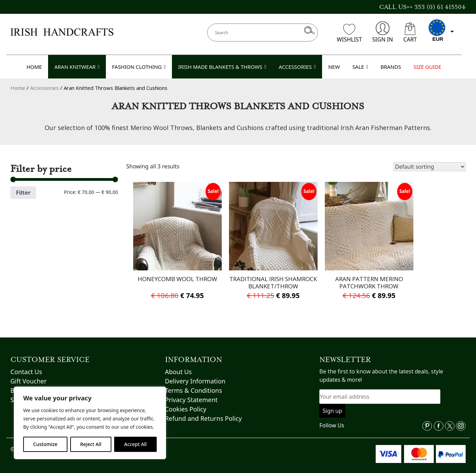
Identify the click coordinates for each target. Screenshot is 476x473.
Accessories (44, 88)
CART (410, 33)
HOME (34, 67)
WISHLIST (349, 34)
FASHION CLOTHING (139, 67)
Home (18, 88)
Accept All (135, 444)
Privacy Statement (191, 392)
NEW (334, 67)
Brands (21, 383)
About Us (178, 364)
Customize (45, 444)
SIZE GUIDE (427, 67)
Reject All (91, 444)
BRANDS (391, 67)
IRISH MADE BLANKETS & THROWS (222, 67)
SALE (360, 67)
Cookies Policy (186, 402)
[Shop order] (429, 167)
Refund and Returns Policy (203, 411)
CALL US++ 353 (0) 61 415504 (422, 7)
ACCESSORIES (297, 67)
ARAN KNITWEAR (77, 67)
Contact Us (26, 364)
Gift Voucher (29, 374)
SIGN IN (383, 32)
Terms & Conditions (194, 383)
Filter (23, 193)
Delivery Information (195, 374)
